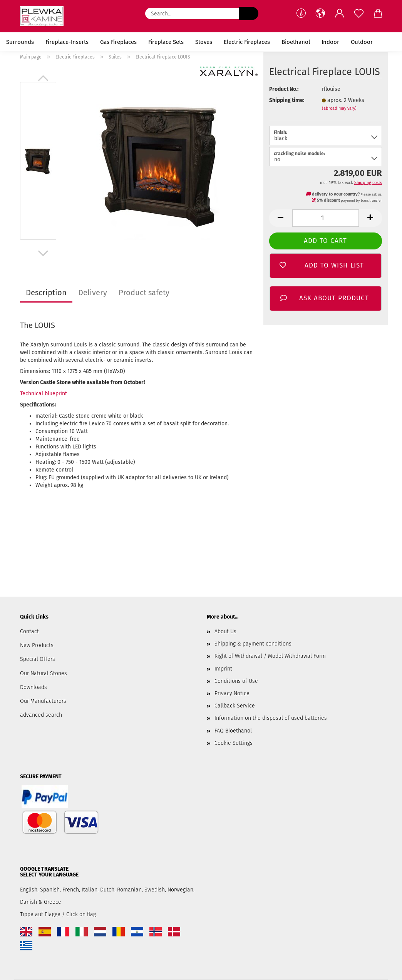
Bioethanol (296, 42)
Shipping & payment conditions (253, 644)
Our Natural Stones (44, 673)
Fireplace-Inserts (67, 42)
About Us (225, 631)
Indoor (330, 42)
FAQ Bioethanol (233, 731)
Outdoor (362, 42)
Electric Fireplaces (247, 42)
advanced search (41, 715)
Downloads (33, 687)
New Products (37, 645)
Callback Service (235, 706)
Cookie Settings (234, 743)
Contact (29, 631)
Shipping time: (287, 100)
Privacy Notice (232, 693)
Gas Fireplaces (118, 42)
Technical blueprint (44, 394)
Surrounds (20, 42)
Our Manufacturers (43, 701)
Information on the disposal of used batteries (271, 718)
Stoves (204, 42)
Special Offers (38, 659)
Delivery (93, 293)
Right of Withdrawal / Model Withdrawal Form (270, 656)
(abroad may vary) (339, 108)
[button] (320, 13)
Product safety (144, 293)
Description (46, 293)
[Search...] (249, 13)
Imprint (223, 669)
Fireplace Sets (166, 42)
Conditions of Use (236, 681)
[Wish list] (359, 13)
